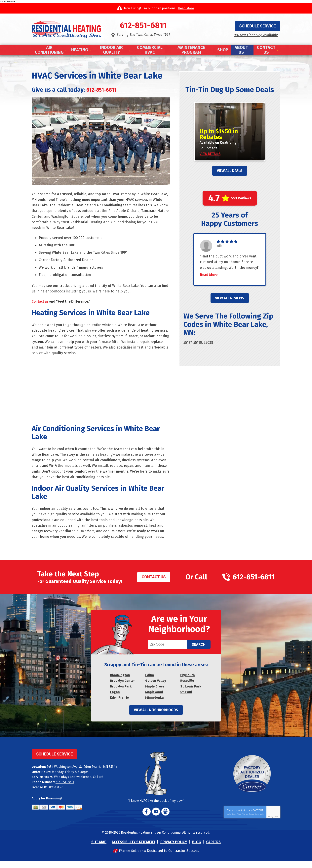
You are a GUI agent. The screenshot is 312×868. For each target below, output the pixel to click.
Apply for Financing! (47, 805)
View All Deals (230, 171)
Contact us (41, 304)
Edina (150, 682)
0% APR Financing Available (256, 35)
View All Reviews (230, 305)
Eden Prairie (120, 704)
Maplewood (155, 699)
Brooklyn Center (123, 687)
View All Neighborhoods (156, 717)
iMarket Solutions (131, 858)
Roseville (188, 687)
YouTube (156, 819)
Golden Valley (156, 687)
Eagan (115, 699)
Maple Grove (156, 693)
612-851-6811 (156, 26)
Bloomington (121, 682)
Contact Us (154, 582)
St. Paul (186, 699)
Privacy (271, 824)
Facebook (147, 819)
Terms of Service (254, 821)
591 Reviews (241, 199)
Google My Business (165, 819)
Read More (186, 8)
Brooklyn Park (121, 693)
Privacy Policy (241, 821)
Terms (276, 824)
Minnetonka (155, 704)
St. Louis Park (191, 693)
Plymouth (188, 682)
